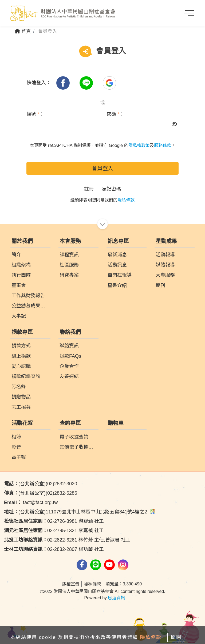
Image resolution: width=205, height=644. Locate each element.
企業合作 (69, 366)
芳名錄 (19, 387)
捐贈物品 (21, 397)
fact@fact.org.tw (31, 502)
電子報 (19, 457)
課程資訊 (69, 255)
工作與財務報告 (28, 296)
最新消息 (117, 255)
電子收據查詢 (74, 437)
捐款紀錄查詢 (26, 376)
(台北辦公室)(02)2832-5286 (41, 493)
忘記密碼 (111, 189)
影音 (16, 447)
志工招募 (21, 407)
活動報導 (165, 255)
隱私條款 (126, 200)
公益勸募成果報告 (31, 306)
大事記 (19, 316)
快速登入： (39, 83)
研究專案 (69, 275)
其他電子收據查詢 (79, 447)
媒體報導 (165, 265)
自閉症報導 (120, 275)
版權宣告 (71, 584)
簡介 (16, 255)
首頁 (23, 31)
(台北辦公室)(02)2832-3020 (41, 484)
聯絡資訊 (69, 346)
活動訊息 (117, 265)
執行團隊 (21, 275)
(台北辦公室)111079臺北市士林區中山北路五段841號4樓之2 (80, 512)
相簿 (16, 437)
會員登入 (102, 168)
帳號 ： (35, 114)
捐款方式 (21, 346)
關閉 (176, 637)
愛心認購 (21, 366)
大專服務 (165, 275)
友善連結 (69, 376)
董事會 (19, 285)
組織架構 (21, 265)
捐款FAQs (70, 356)
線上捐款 (21, 356)
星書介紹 (117, 285)
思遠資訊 (116, 598)
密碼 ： (115, 114)
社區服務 (69, 265)
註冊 (89, 189)
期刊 (160, 285)
